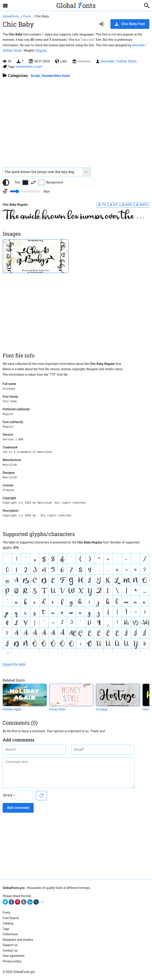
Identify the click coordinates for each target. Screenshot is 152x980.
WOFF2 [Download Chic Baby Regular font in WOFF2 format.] (142, 205)
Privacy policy (12, 961)
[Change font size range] (25, 191)
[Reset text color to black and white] (6, 183)
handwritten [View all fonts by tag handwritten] (24, 67)
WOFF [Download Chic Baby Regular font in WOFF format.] (127, 205)
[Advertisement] (76, 121)
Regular (42, 50)
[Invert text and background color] (33, 183)
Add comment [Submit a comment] (18, 808)
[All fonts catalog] (28, 16)
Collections (10, 934)
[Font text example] (43, 172)
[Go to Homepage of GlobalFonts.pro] (11, 16)
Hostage (102, 709)
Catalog (8, 923)
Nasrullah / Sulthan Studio (119, 61)
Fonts (6, 913)
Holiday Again (12, 709)
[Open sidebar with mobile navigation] (5, 6)
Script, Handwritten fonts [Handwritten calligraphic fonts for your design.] (50, 76)
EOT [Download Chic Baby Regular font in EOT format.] (114, 205)
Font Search (11, 918)
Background (50, 183)
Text (22, 183)
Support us (10, 945)
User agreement (14, 956)
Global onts (76, 5)
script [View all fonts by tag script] (38, 67)
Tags (6, 929)
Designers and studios (18, 940)
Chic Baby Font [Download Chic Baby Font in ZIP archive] (130, 24)
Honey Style (57, 709)
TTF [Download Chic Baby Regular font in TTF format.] (102, 205)
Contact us (10, 950)
